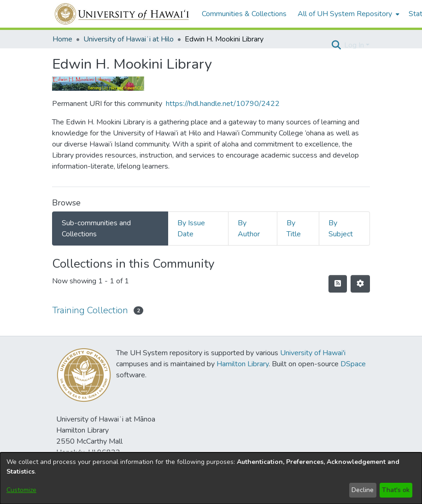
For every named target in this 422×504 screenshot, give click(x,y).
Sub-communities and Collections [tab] (96, 229)
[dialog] (211, 478)
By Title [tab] (294, 229)
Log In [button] (355, 45)
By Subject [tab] (341, 229)
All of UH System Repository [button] (345, 14)
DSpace (353, 364)
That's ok (396, 490)
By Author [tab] (249, 229)
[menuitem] (348, 14)
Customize (21, 490)
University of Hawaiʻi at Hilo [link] (129, 39)
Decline (363, 490)
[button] (336, 45)
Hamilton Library (243, 364)
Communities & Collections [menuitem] (244, 14)
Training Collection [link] (90, 310)
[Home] (122, 14)
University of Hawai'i (313, 353)
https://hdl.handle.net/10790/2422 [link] (223, 104)
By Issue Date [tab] (191, 229)
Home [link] (62, 39)
